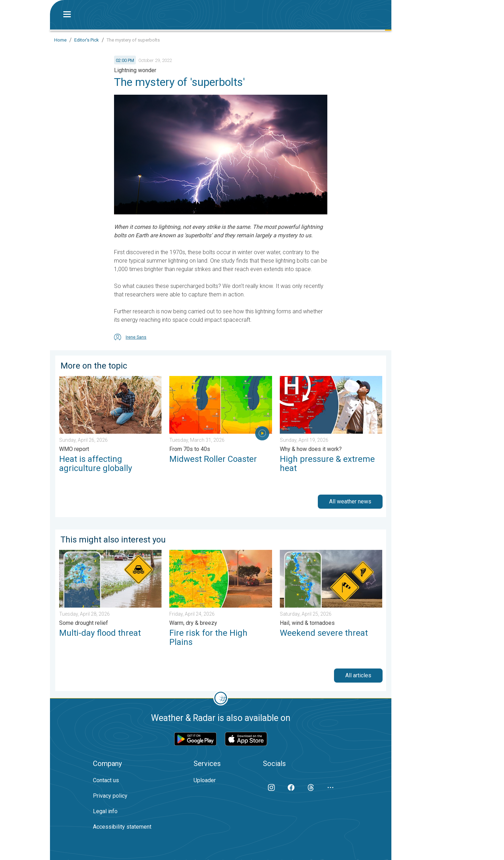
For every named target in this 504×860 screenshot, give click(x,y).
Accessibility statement (122, 827)
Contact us (106, 780)
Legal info (105, 811)
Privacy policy (110, 796)
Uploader (205, 780)
